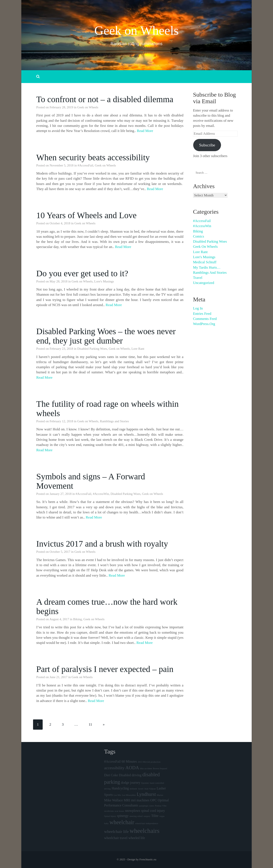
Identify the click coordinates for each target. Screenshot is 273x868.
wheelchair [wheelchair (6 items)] (122, 822)
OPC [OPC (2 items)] (153, 800)
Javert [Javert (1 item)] (141, 789)
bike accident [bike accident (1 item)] (146, 768)
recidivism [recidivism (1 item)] (109, 811)
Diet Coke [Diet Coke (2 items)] (111, 775)
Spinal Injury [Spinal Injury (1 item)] (110, 816)
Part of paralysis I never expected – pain (105, 669)
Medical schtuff (205, 262)
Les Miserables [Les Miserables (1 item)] (129, 795)
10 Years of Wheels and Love (86, 215)
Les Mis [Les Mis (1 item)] (117, 795)
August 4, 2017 (59, 619)
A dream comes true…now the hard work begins (107, 607)
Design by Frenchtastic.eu (142, 859)
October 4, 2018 (60, 223)
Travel (198, 278)
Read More (145, 131)
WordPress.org (204, 324)
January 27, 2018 (61, 494)
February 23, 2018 (61, 349)
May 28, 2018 (59, 281)
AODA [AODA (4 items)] (132, 768)
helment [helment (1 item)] (134, 789)
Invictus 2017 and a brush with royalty (102, 544)
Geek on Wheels (136, 30)
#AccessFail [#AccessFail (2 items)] (112, 761)
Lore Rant (138, 349)
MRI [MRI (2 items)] (127, 800)
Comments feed (205, 319)
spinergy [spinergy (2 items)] (123, 816)
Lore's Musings (104, 281)
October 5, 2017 (60, 552)
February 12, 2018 (61, 421)
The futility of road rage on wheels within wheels (107, 409)
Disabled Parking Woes (92, 349)
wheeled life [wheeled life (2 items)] (137, 838)
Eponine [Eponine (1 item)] (145, 783)
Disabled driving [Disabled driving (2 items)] (130, 775)
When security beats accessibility (93, 157)
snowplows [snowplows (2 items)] (133, 811)
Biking (78, 619)
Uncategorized (204, 283)
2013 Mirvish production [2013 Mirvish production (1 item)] (149, 762)
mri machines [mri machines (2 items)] (140, 800)
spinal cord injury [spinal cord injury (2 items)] (153, 811)
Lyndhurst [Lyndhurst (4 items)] (146, 794)
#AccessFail (85, 165)
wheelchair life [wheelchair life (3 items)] (116, 831)
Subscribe (207, 145)
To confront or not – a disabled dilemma (105, 99)
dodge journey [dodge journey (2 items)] (131, 783)
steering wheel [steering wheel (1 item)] (136, 816)
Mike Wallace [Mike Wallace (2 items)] (113, 800)
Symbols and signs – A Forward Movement (91, 481)
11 (90, 724)
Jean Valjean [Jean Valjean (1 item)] (150, 789)
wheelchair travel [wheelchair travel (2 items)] (116, 838)
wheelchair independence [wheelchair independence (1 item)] (147, 823)
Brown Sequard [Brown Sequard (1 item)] (160, 768)
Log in (198, 308)
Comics (199, 236)
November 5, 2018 (62, 165)
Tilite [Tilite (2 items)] (155, 816)
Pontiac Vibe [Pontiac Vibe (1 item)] (161, 806)
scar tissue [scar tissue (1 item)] (119, 811)
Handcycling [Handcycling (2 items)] (120, 788)
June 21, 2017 (59, 677)
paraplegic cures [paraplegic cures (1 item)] (147, 806)
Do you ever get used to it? (82, 273)
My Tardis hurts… (207, 267)
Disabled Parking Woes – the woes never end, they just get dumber (106, 336)
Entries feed (202, 314)
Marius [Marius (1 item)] (160, 795)
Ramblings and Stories (114, 421)
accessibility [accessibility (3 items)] (114, 768)
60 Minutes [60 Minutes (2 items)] (129, 761)
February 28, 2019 (61, 107)
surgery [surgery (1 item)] (147, 816)
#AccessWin (101, 494)
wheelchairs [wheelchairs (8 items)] (145, 831)
